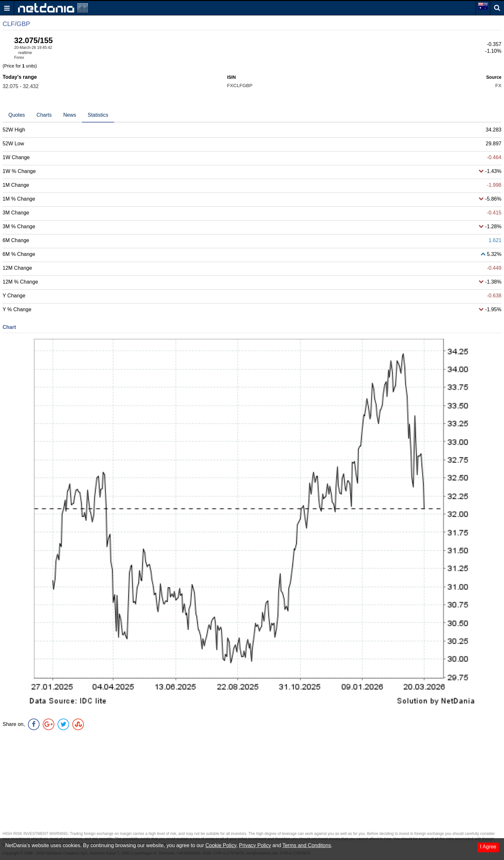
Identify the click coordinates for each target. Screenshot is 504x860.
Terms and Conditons (306, 845)
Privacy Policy (255, 845)
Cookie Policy (221, 845)
